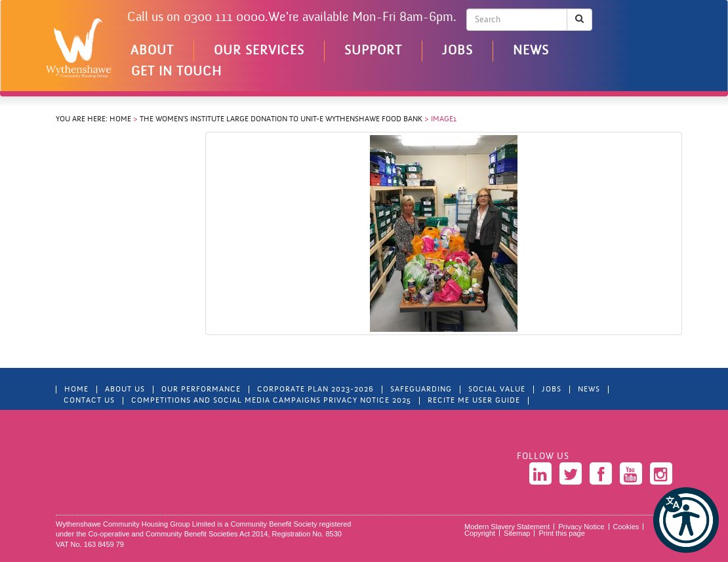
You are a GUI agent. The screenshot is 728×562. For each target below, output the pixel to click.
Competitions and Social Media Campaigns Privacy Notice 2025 (271, 401)
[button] (686, 520)
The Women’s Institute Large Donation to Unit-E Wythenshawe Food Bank (281, 119)
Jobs (457, 51)
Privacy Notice (581, 527)
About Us (125, 390)
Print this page (561, 533)
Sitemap (517, 533)
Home (120, 119)
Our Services (259, 51)
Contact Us (89, 401)
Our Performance (201, 390)
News (531, 51)
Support (373, 51)
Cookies (626, 527)
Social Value (497, 390)
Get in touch (176, 72)
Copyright (480, 533)
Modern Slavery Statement (507, 527)
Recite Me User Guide (474, 401)
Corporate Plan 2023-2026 (315, 390)
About (152, 51)
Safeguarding (421, 390)
